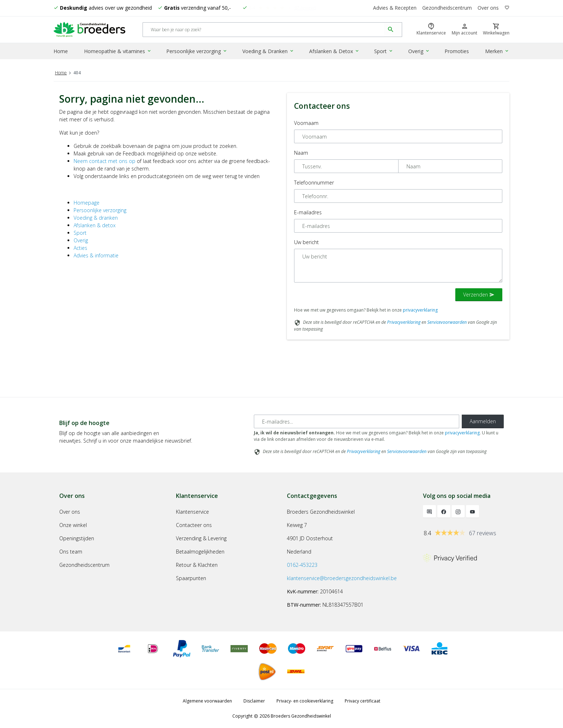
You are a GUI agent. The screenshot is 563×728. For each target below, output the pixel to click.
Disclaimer (254, 701)
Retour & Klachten (197, 565)
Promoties (457, 52)
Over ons (488, 8)
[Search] (264, 30)
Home (61, 52)
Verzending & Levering (201, 538)
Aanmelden (483, 421)
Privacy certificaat (362, 701)
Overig (419, 52)
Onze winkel (73, 525)
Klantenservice (192, 512)
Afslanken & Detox (334, 52)
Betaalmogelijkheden (200, 552)
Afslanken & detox (95, 225)
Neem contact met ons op (104, 161)
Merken (497, 52)
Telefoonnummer (314, 183)
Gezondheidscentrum (447, 8)
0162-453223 (302, 565)
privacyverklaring (420, 310)
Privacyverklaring (404, 322)
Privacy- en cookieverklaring (305, 701)
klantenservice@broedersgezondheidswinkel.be (342, 578)
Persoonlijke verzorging (197, 52)
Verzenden (479, 295)
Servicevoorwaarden (447, 322)
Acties (80, 248)
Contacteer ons (194, 525)
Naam (301, 153)
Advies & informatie (96, 255)
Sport (384, 52)
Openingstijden (77, 538)
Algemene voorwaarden (207, 701)
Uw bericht (306, 242)
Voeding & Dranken (269, 52)
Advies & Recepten (395, 8)
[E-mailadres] (357, 421)
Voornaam (306, 123)
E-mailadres (308, 212)
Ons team (71, 552)
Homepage (87, 203)
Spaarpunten (191, 578)
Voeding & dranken (96, 218)
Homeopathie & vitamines (118, 52)
